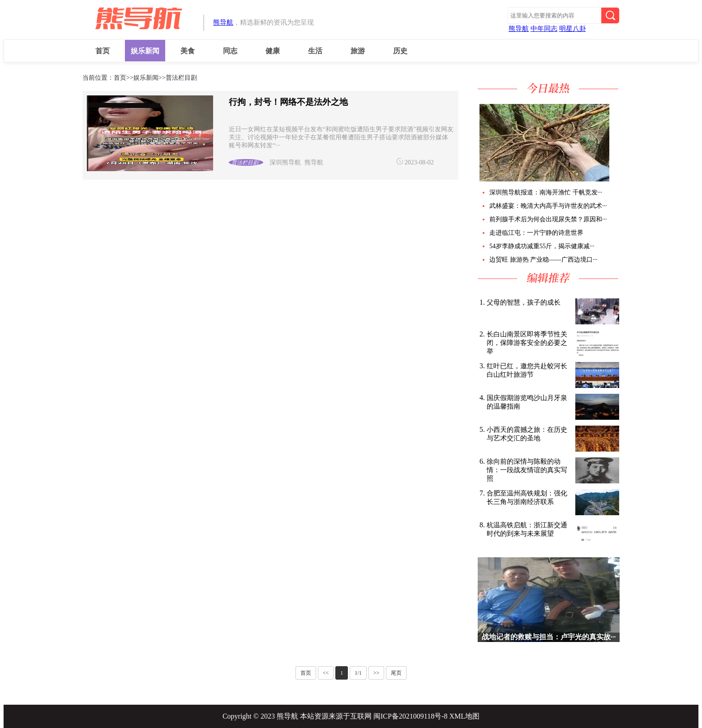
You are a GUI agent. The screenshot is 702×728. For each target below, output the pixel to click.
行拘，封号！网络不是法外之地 (288, 102)
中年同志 (544, 29)
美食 (188, 51)
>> (377, 673)
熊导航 (223, 22)
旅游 (358, 51)
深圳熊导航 (285, 162)
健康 (273, 51)
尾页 (396, 673)
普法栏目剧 (181, 78)
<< (326, 673)
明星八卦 (573, 29)
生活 (315, 51)
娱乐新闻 (145, 51)
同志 (230, 51)
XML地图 (465, 716)
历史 (400, 51)
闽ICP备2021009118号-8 (411, 716)
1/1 (358, 673)
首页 (103, 51)
